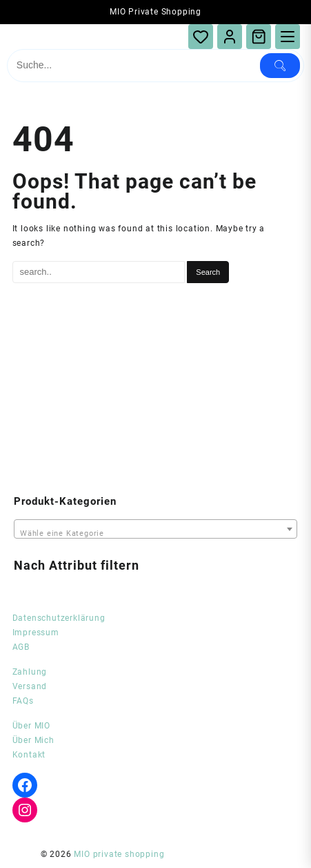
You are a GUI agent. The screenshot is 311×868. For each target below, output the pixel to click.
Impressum (36, 633)
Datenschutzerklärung (59, 618)
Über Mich (33, 740)
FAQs (23, 701)
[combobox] (155, 529)
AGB (21, 647)
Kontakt (29, 755)
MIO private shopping (119, 854)
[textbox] (155, 530)
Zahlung (30, 672)
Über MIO (31, 726)
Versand (30, 686)
